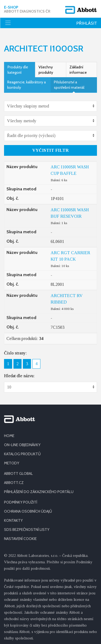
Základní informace (78, 67)
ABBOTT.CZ (14, 480)
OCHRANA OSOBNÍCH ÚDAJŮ (28, 508)
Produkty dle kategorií (18, 67)
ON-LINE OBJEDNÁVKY (22, 442)
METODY (12, 460)
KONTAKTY (13, 517)
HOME (9, 433)
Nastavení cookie (20, 536)
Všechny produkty (46, 67)
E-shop (27, 9)
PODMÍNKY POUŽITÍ (21, 499)
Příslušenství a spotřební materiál (69, 82)
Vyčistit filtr (50, 147)
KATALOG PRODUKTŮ (22, 451)
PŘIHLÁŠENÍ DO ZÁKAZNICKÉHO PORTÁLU (39, 489)
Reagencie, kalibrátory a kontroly (27, 82)
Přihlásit (87, 23)
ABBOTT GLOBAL (18, 471)
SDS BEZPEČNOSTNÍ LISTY (27, 527)
